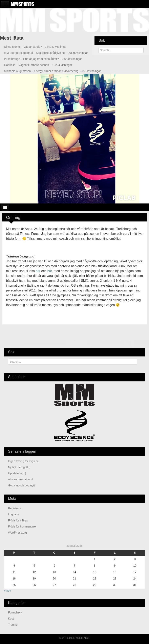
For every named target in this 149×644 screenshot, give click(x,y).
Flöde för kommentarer (22, 526)
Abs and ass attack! (20, 479)
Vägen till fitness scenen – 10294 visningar (38, 65)
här (38, 271)
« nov (7, 591)
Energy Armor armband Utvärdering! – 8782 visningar (52, 71)
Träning (13, 625)
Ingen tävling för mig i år (23, 461)
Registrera (15, 508)
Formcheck (15, 612)
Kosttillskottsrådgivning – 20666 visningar (46, 53)
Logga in (14, 514)
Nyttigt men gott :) (19, 467)
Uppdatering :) (17, 473)
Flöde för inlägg (18, 520)
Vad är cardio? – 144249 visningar (35, 47)
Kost (11, 619)
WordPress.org (17, 533)
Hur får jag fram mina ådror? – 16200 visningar (43, 59)
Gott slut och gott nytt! (22, 485)
